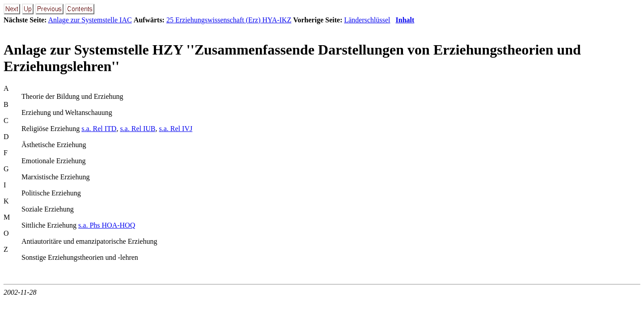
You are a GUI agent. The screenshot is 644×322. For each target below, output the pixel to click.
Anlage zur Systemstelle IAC (90, 20)
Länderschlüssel (367, 20)
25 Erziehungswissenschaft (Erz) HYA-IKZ (229, 20)
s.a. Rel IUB (138, 129)
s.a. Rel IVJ (176, 129)
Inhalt (405, 20)
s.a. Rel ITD (99, 129)
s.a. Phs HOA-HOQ (107, 225)
